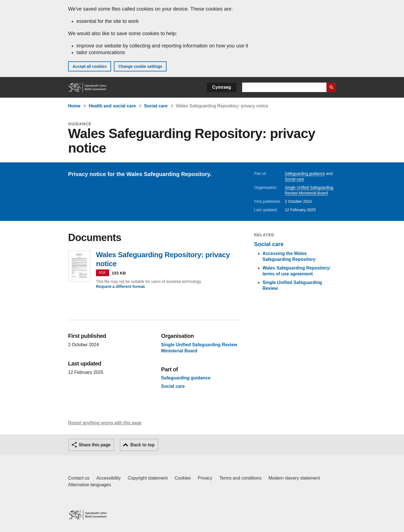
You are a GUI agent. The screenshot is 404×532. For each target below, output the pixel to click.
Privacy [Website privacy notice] (205, 478)
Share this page (95, 445)
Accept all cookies (90, 66)
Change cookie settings (140, 66)
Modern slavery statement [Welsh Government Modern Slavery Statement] (294, 478)
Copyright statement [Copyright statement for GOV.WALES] (148, 478)
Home (74, 106)
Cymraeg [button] (222, 87)
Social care (156, 106)
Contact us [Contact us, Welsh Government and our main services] (79, 478)
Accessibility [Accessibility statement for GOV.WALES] (108, 478)
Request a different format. (121, 287)
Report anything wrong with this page (105, 423)
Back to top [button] (142, 445)
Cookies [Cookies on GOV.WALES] (183, 478)
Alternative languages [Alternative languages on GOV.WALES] (90, 485)
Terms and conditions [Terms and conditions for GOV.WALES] (240, 478)
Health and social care (112, 106)
